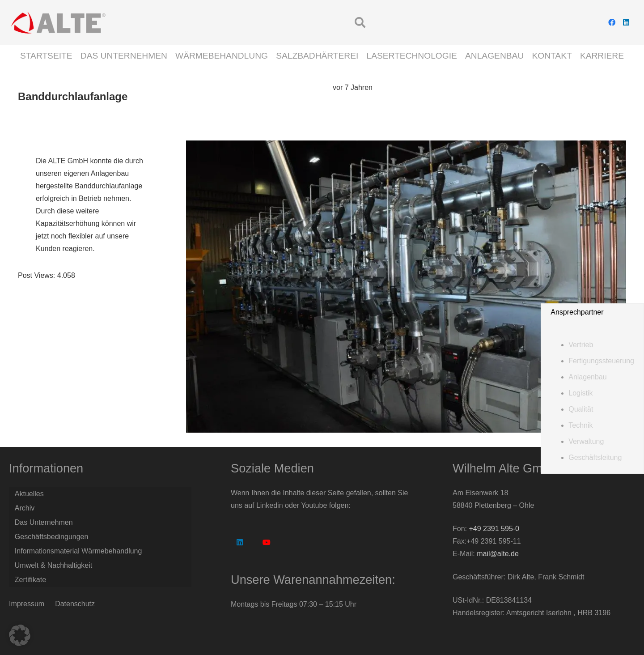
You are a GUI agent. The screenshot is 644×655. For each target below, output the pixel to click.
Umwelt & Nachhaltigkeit (53, 565)
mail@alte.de (498, 554)
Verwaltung (586, 441)
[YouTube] (267, 542)
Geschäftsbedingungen (52, 537)
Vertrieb (581, 345)
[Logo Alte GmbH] (58, 22)
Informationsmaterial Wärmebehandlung (78, 551)
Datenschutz (75, 604)
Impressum (27, 604)
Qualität (581, 409)
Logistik (580, 393)
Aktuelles (29, 494)
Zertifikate (30, 580)
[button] (360, 22)
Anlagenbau (587, 377)
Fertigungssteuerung (601, 361)
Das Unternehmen (44, 522)
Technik (580, 425)
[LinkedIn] (626, 22)
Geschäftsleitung (595, 457)
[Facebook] (612, 22)
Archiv (25, 508)
